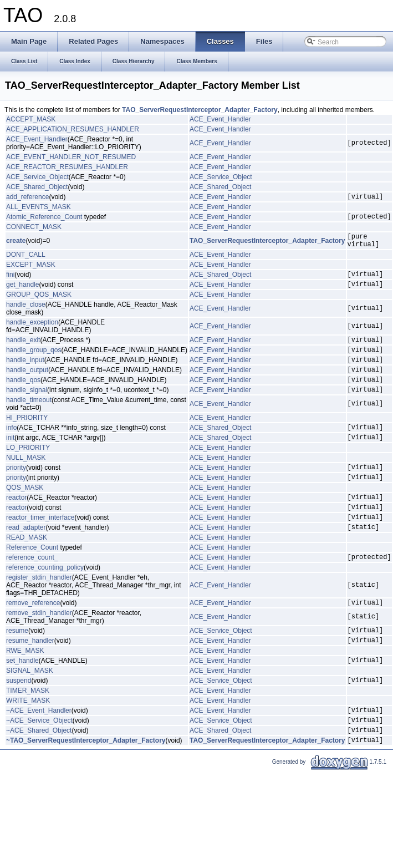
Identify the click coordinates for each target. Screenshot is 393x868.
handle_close (26, 314)
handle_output (27, 386)
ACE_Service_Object (37, 177)
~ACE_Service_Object (39, 767)
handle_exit (23, 351)
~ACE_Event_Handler (39, 755)
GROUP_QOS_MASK (39, 304)
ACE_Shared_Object (37, 187)
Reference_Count (32, 581)
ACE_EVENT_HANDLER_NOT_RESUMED (71, 157)
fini (10, 282)
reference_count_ (32, 592)
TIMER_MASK (28, 734)
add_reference (27, 198)
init (10, 460)
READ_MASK (27, 571)
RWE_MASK (25, 691)
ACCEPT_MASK (31, 119)
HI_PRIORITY (27, 438)
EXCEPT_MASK (31, 271)
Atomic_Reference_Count (44, 220)
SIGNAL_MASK (30, 712)
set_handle (22, 702)
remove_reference (33, 639)
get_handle (22, 294)
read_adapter (26, 560)
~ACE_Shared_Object (39, 778)
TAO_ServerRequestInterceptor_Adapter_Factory (200, 110)
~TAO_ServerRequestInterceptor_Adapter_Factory (86, 790)
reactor (16, 525)
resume (17, 668)
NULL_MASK (26, 481)
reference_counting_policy (45, 602)
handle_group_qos (34, 363)
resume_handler (30, 680)
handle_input (25, 374)
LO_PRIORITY (28, 471)
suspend (19, 723)
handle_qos (23, 398)
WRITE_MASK (28, 744)
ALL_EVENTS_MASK (39, 209)
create (16, 246)
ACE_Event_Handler (220, 119)
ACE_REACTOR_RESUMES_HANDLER (67, 167)
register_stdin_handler (39, 612)
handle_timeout (29, 420)
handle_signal (27, 409)
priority (16, 492)
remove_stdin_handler (39, 649)
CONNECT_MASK (34, 230)
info (11, 449)
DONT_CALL (26, 261)
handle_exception (32, 332)
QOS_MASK (25, 514)
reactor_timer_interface (40, 549)
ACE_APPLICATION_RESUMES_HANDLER (73, 129)
